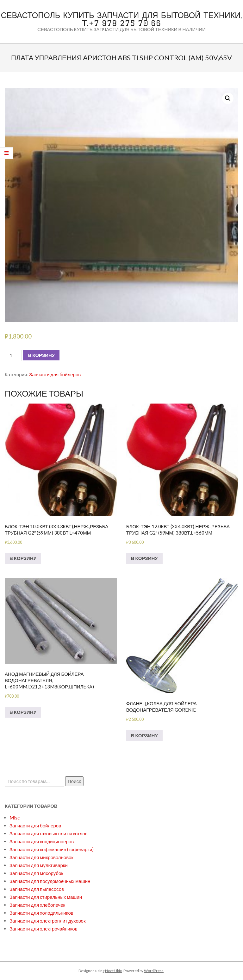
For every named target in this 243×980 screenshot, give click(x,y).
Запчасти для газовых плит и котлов (49, 833)
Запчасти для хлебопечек (37, 905)
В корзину (41, 355)
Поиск (74, 781)
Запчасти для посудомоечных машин (50, 881)
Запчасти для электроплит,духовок (48, 921)
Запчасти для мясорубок (36, 873)
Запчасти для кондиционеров (42, 841)
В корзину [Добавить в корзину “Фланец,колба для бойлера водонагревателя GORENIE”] (144, 735)
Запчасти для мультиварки (39, 865)
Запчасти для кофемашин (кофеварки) (52, 849)
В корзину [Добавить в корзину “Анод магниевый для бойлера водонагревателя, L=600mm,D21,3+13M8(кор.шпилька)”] (23, 712)
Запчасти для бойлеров (55, 374)
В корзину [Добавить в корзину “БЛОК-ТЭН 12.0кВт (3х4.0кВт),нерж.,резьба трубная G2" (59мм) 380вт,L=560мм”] (144, 558)
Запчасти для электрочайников (44, 929)
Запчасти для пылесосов (37, 889)
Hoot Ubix (113, 971)
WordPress (154, 971)
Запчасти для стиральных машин (46, 897)
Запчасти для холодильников (41, 913)
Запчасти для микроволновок (41, 857)
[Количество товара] (13, 355)
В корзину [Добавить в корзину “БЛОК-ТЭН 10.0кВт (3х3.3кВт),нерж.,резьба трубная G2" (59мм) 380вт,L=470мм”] (23, 558)
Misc (15, 818)
